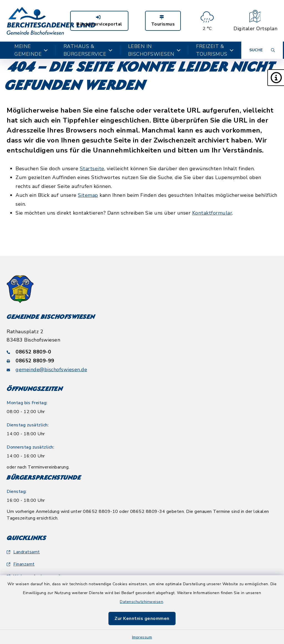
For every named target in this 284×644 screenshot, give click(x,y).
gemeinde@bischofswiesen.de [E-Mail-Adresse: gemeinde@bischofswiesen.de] (51, 370)
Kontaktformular (212, 213)
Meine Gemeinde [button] (31, 50)
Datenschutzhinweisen (141, 602)
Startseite (92, 169)
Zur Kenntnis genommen (142, 618)
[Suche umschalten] (262, 50)
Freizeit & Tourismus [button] (215, 50)
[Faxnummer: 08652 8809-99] (142, 361)
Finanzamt (21, 564)
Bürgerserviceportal (99, 21)
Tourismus (163, 21)
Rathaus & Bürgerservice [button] (88, 50)
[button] (276, 78)
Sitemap (88, 195)
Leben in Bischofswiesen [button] (154, 50)
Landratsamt (23, 552)
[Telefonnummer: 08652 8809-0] (142, 352)
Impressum (142, 637)
